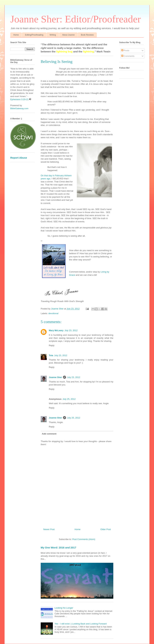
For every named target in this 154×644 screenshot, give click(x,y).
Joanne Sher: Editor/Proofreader (76, 19)
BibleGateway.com (19, 108)
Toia (51, 355)
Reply (52, 345)
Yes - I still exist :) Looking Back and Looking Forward (81, 624)
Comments (128, 56)
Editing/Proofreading (34, 35)
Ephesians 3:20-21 (19, 99)
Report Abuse (19, 158)
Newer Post (49, 529)
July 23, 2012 (71, 330)
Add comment (49, 434)
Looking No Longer (64, 608)
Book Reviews (87, 35)
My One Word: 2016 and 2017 (58, 548)
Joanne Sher (55, 377)
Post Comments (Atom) (84, 539)
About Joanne (68, 35)
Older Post (106, 529)
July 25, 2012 (69, 399)
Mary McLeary (56, 330)
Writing (53, 35)
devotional (53, 313)
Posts (125, 50)
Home (16, 35)
